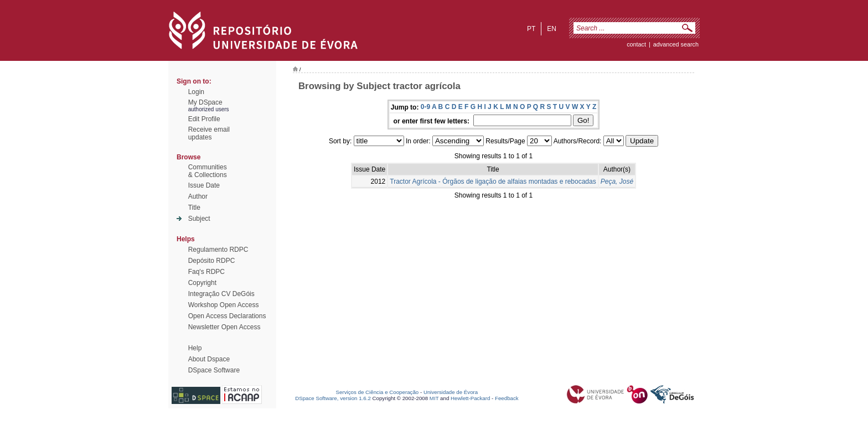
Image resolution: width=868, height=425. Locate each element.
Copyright (202, 283)
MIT (434, 398)
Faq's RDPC (206, 272)
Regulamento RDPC (218, 250)
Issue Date (204, 185)
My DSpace (205, 102)
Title (194, 208)
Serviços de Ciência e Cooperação (378, 392)
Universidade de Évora (451, 392)
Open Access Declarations (227, 316)
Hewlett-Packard (470, 398)
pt (531, 29)
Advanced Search (676, 44)
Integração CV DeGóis (221, 294)
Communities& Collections (208, 171)
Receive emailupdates (209, 133)
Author (198, 196)
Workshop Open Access (224, 305)
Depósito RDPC (212, 261)
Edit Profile (204, 119)
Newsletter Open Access (224, 327)
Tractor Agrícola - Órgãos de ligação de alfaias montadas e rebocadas (493, 182)
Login (196, 92)
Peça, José (617, 182)
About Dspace (209, 359)
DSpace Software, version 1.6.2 (333, 398)
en (552, 29)
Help (195, 348)
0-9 (425, 107)
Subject (199, 219)
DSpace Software (214, 370)
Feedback (507, 398)
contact (636, 44)
